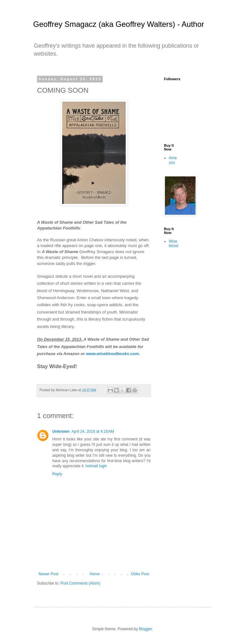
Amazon (173, 160)
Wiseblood (173, 244)
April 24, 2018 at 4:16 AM (93, 431)
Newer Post (48, 574)
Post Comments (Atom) (80, 583)
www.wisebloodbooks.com (112, 354)
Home (95, 574)
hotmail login (96, 466)
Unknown (61, 431)
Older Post (140, 574)
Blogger (145, 629)
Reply (57, 474)
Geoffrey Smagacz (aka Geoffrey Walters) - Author (119, 24)
